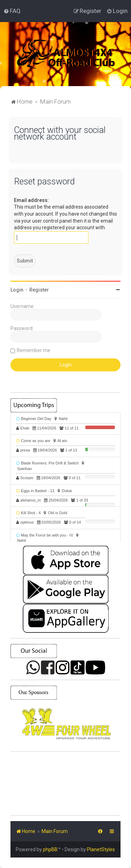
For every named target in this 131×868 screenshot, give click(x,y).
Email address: (31, 200)
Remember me (34, 350)
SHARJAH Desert (65, 784)
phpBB (50, 849)
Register (39, 290)
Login (17, 290)
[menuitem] (12, 11)
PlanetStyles (101, 849)
